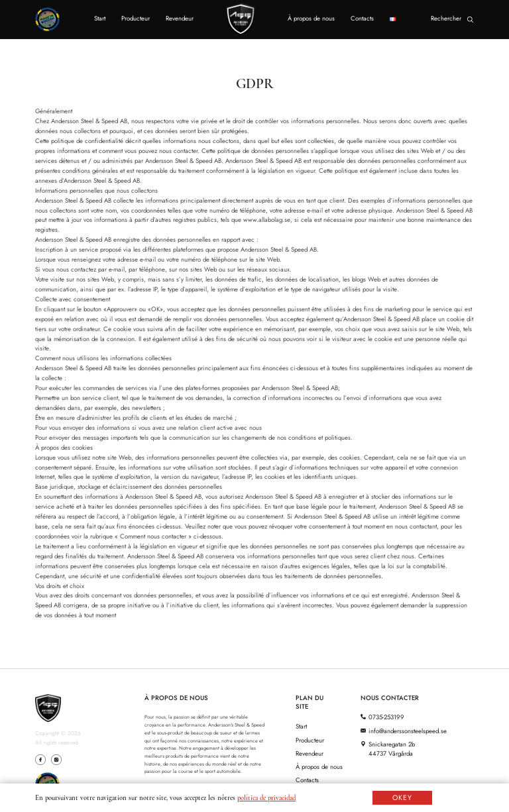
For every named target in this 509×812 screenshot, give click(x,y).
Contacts (362, 19)
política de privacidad (266, 798)
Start (100, 19)
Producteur (136, 19)
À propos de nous (311, 19)
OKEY (402, 798)
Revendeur (180, 19)
